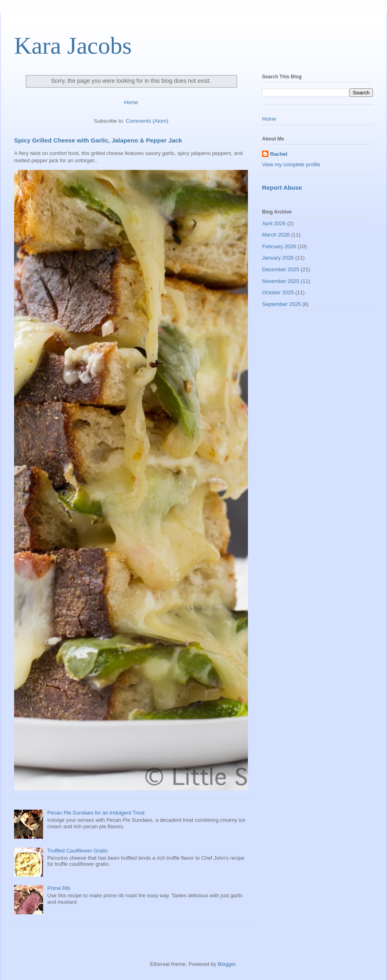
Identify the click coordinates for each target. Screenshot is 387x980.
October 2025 (278, 292)
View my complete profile (291, 164)
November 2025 (281, 281)
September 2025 (281, 304)
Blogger (227, 964)
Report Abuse (282, 187)
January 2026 (278, 258)
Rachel (279, 154)
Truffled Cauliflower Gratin (77, 851)
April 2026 (274, 223)
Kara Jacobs (73, 46)
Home (131, 102)
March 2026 (276, 235)
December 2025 (281, 269)
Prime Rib (59, 888)
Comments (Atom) (147, 121)
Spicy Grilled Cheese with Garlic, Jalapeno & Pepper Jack (98, 140)
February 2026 (279, 246)
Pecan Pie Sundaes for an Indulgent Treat (96, 813)
